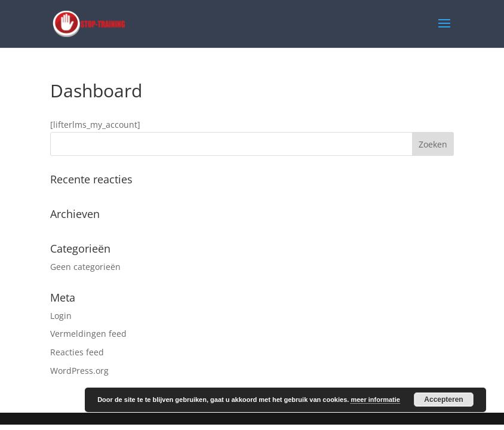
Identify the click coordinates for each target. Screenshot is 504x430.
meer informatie (375, 400)
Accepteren (443, 400)
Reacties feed (77, 352)
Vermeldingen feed (88, 334)
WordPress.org (79, 371)
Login (61, 316)
